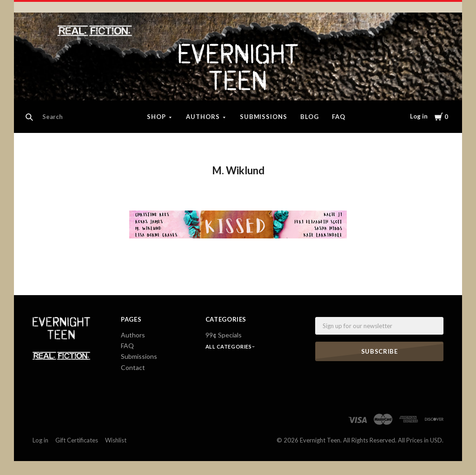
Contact (133, 367)
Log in (419, 116)
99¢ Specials (224, 335)
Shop (156, 117)
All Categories (229, 346)
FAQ (339, 117)
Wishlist (116, 440)
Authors (203, 117)
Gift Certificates (77, 440)
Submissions (264, 117)
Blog (310, 117)
